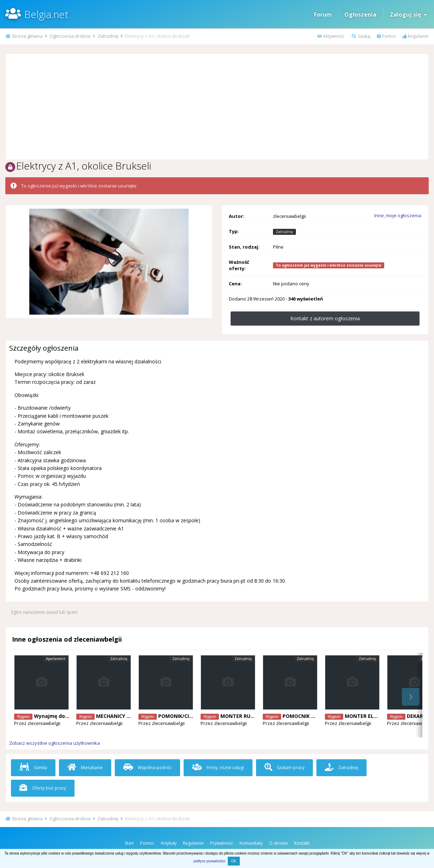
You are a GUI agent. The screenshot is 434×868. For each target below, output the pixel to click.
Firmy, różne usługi (218, 768)
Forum (323, 14)
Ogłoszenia (360, 14)
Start (129, 843)
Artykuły (169, 843)
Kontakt (302, 843)
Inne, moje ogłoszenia (398, 215)
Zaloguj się (408, 14)
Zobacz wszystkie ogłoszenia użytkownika (55, 743)
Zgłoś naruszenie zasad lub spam (44, 612)
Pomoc (387, 36)
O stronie (278, 843)
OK (234, 861)
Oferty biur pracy (43, 788)
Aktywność (331, 36)
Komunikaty (251, 843)
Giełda (33, 768)
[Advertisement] (217, 107)
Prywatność (222, 843)
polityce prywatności (209, 861)
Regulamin (416, 36)
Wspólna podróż (147, 768)
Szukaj (361, 36)
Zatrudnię (341, 768)
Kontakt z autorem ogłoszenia (325, 318)
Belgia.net (46, 14)
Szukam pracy (284, 768)
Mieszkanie (85, 768)
